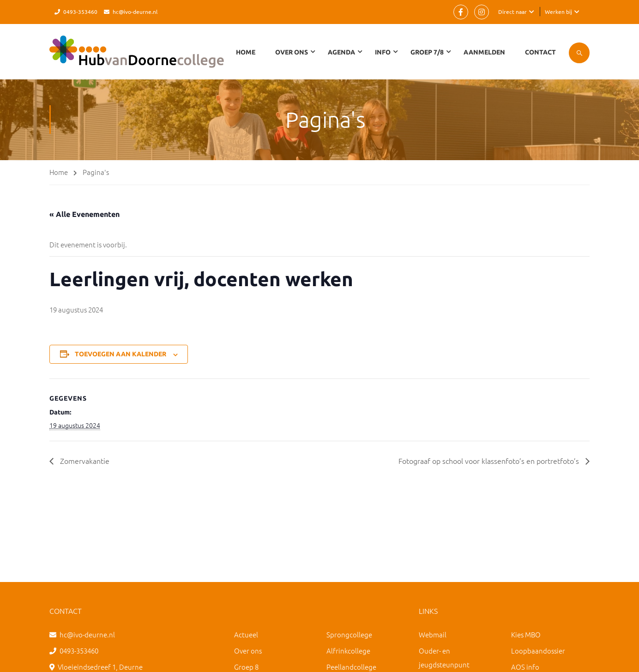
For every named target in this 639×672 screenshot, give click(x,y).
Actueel (246, 634)
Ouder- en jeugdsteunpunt (444, 657)
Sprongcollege (349, 634)
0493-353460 (80, 12)
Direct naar (512, 12)
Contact (540, 52)
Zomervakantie (84, 461)
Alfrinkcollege (348, 651)
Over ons (248, 651)
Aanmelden (484, 52)
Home (246, 52)
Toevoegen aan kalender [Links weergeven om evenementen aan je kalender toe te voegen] (121, 354)
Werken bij (558, 12)
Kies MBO (526, 634)
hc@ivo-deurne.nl (135, 12)
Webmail (433, 634)
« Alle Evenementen (84, 214)
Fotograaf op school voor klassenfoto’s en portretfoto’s (490, 461)
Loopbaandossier (538, 651)
